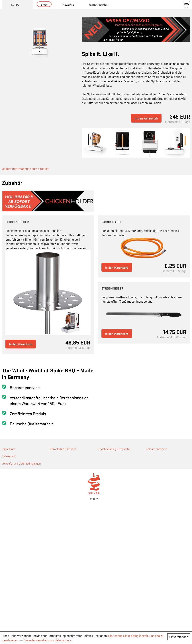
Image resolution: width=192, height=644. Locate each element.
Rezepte (68, 4)
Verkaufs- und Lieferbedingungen (21, 594)
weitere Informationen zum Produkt (25, 169)
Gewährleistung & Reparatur (114, 579)
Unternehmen (99, 4)
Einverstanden (179, 637)
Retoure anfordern (157, 579)
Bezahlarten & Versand (63, 579)
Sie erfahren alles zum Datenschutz (48, 640)
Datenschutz (9, 587)
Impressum (8, 579)
